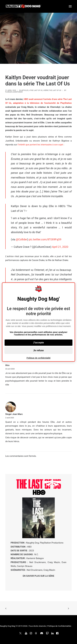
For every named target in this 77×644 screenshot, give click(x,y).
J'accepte (38, 343)
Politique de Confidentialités (59, 626)
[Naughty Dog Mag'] (24, 6)
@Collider (22, 239)
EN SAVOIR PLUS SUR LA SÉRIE (38, 576)
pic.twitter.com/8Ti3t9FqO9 (45, 239)
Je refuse (38, 350)
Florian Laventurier (14, 92)
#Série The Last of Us (52, 90)
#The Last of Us (36, 90)
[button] (70, 6)
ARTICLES (25, 90)
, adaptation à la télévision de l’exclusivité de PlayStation (42, 103)
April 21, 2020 (60, 247)
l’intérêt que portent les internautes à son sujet (40, 145)
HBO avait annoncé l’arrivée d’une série (43, 99)
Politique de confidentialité (39, 358)
